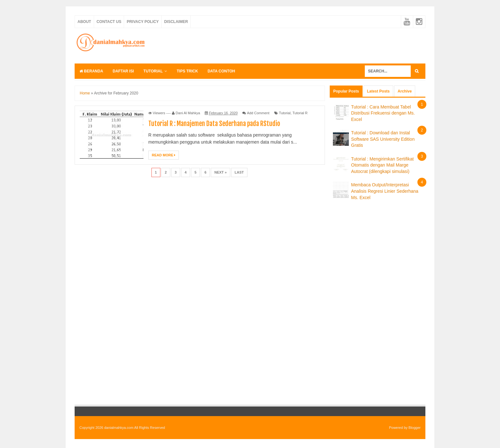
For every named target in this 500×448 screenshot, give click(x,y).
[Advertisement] (309, 45)
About (84, 22)
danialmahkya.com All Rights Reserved (135, 428)
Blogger (415, 428)
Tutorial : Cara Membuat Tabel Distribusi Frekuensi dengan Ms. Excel (383, 113)
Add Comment (258, 113)
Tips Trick (187, 71)
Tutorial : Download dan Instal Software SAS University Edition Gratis (383, 139)
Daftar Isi (123, 71)
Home (85, 93)
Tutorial (153, 71)
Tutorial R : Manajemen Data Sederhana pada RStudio (214, 124)
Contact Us (109, 22)
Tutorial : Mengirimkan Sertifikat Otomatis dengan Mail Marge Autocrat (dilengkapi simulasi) (382, 165)
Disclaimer (176, 22)
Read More (164, 155)
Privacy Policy (143, 22)
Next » (221, 172)
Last (239, 172)
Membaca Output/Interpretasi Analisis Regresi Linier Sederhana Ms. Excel (385, 191)
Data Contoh (221, 71)
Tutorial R (300, 113)
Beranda (91, 71)
